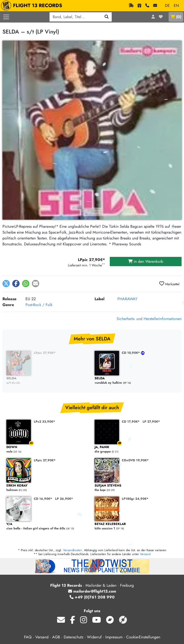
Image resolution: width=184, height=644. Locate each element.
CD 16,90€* (43, 499)
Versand (145, 554)
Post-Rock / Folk (39, 305)
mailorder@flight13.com (92, 591)
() (176, 17)
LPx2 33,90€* (44, 422)
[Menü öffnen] (6, 17)
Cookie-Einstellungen (143, 637)
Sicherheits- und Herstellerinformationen (149, 319)
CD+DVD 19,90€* (135, 460)
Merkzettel (169, 284)
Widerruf (94, 637)
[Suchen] (107, 17)
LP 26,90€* (64, 499)
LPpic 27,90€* (45, 353)
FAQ (28, 637)
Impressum (114, 637)
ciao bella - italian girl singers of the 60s (48, 526)
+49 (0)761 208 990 (92, 597)
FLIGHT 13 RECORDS (33, 6)
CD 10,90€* (131, 353)
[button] (6, 284)
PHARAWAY (127, 299)
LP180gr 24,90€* (135, 499)
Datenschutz (74, 637)
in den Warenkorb (146, 261)
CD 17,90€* (131, 422)
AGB (56, 637)
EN (176, 6)
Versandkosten (73, 550)
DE (167, 6)
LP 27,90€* (151, 422)
